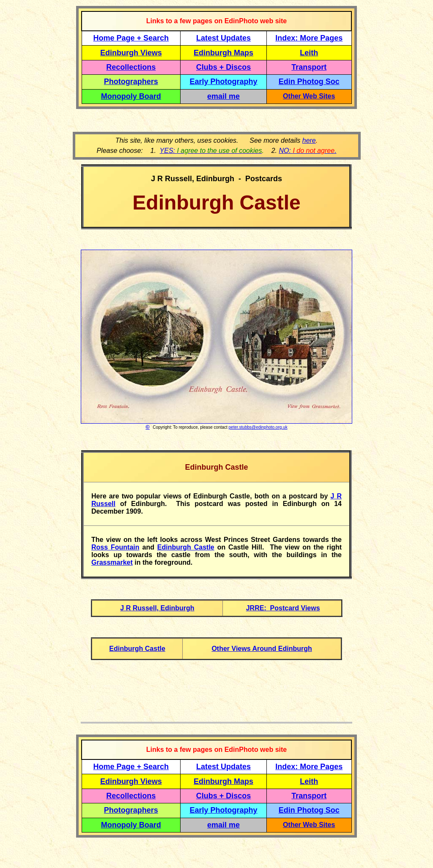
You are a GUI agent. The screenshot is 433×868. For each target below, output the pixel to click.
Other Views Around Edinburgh (262, 649)
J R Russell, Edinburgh (157, 608)
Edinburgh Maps (223, 53)
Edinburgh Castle (186, 547)
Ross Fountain (115, 547)
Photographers (131, 82)
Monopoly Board (131, 96)
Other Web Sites (309, 96)
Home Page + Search (131, 38)
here (309, 140)
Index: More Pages (309, 38)
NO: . (307, 151)
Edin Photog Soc (309, 82)
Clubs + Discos (224, 67)
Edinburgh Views (131, 53)
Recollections (131, 67)
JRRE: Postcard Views (283, 608)
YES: (211, 151)
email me (223, 96)
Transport (309, 67)
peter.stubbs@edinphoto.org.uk (258, 427)
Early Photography (224, 82)
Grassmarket (112, 562)
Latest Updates (223, 38)
